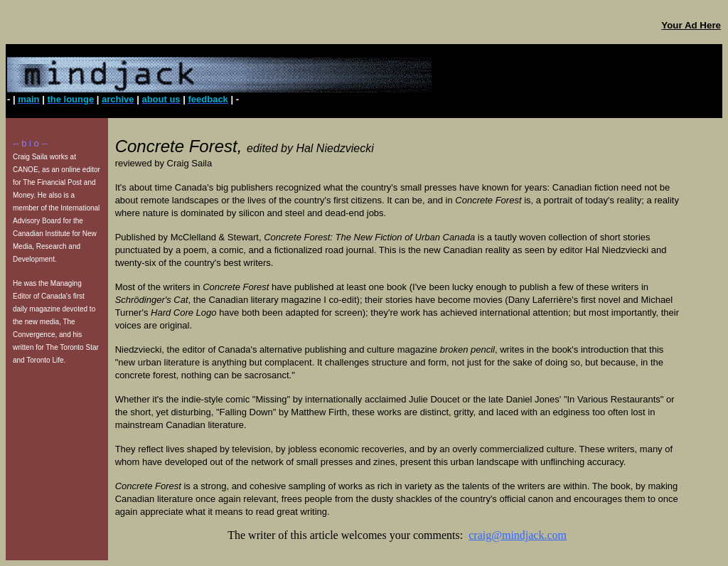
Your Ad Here (691, 25)
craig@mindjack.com (518, 535)
